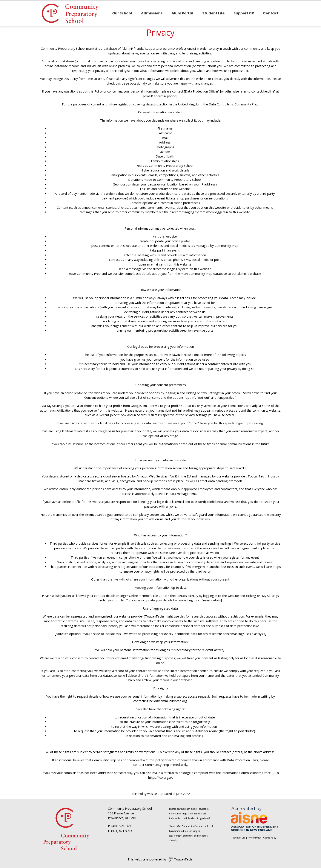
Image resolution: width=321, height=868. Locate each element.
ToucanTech (180, 858)
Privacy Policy (254, 837)
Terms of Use (239, 837)
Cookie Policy (270, 837)
